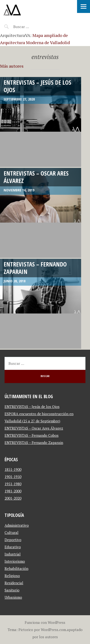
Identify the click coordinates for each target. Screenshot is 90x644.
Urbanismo (13, 597)
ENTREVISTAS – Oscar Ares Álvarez (36, 177)
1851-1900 (13, 469)
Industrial (13, 554)
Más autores (12, 66)
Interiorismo (15, 561)
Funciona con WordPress (45, 622)
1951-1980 (13, 484)
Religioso (12, 576)
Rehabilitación (16, 568)
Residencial (14, 583)
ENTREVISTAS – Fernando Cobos (32, 435)
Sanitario (12, 590)
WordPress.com (53, 630)
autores (51, 637)
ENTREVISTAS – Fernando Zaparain (35, 268)
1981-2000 (13, 491)
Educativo (13, 547)
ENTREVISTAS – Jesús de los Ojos (37, 86)
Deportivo (13, 540)
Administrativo (17, 525)
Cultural (12, 532)
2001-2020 (13, 498)
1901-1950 (13, 477)
